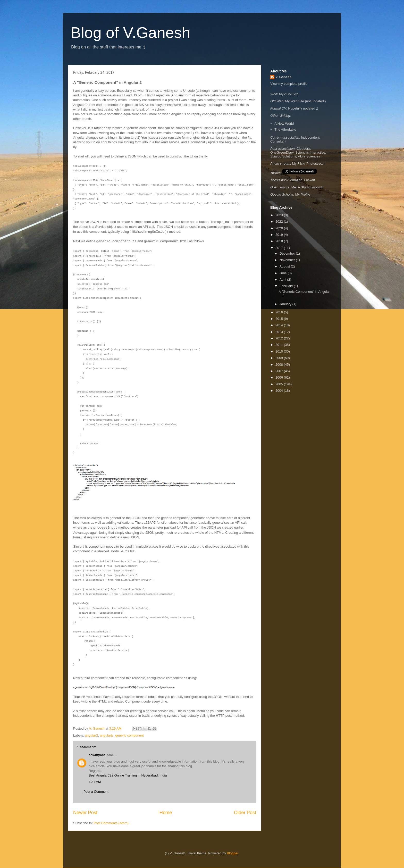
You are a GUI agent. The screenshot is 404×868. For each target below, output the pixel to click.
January (286, 304)
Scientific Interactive (310, 152)
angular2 (92, 735)
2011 (280, 345)
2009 (280, 358)
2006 (280, 377)
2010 (280, 351)
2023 (280, 215)
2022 (280, 222)
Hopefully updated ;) (303, 108)
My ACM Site (289, 94)
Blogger (233, 853)
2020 (280, 228)
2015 (280, 319)
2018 (280, 241)
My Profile (303, 194)
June (284, 273)
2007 (280, 371)
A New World (284, 124)
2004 (280, 391)
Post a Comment (96, 792)
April (283, 279)
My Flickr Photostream (309, 164)
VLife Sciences (309, 156)
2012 (280, 338)
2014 (280, 325)
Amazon (296, 180)
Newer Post (85, 813)
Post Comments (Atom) (111, 823)
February (287, 286)
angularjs (107, 735)
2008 (280, 365)
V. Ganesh (283, 77)
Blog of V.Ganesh (131, 33)
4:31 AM (95, 782)
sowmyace (97, 755)
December (288, 253)
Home (166, 813)
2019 (280, 235)
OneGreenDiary (282, 152)
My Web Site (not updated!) (306, 101)
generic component (129, 735)
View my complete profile (289, 84)
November (288, 260)
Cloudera (303, 149)
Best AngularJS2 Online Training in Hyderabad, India (128, 775)
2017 (280, 248)
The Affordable (285, 130)
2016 (280, 312)
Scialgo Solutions (283, 156)
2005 (280, 384)
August (285, 266)
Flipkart (310, 180)
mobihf (317, 187)
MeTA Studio (301, 187)
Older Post (245, 813)
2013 (280, 332)
